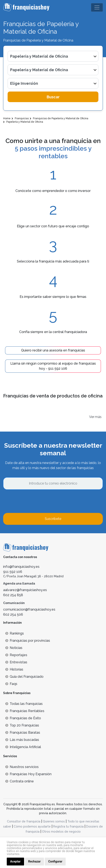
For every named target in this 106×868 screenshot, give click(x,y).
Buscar (53, 97)
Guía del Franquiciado (24, 677)
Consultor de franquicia (24, 821)
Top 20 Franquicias (22, 725)
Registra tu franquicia (68, 826)
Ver (92, 417)
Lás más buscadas (22, 740)
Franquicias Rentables (25, 711)
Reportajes (16, 655)
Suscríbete (53, 519)
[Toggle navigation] (97, 7)
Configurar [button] (55, 861)
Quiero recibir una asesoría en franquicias (53, 350)
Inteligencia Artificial (23, 747)
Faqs (11, 684)
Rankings (15, 633)
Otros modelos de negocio (61, 832)
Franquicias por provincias (28, 641)
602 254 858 (13, 595)
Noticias (14, 648)
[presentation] (35, 501)
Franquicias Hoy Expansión (28, 774)
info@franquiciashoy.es (21, 567)
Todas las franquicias (24, 704)
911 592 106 (13, 572)
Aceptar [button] (15, 861)
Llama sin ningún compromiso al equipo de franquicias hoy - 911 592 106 (53, 366)
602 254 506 (13, 615)
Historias (14, 669)
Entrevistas (16, 662)
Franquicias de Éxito (23, 718)
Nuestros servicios (22, 767)
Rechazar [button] (35, 861)
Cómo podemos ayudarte (32, 826)
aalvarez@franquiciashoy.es (25, 590)
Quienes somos (54, 821)
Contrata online (20, 781)
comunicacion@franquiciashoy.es (29, 609)
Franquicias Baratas (23, 733)
